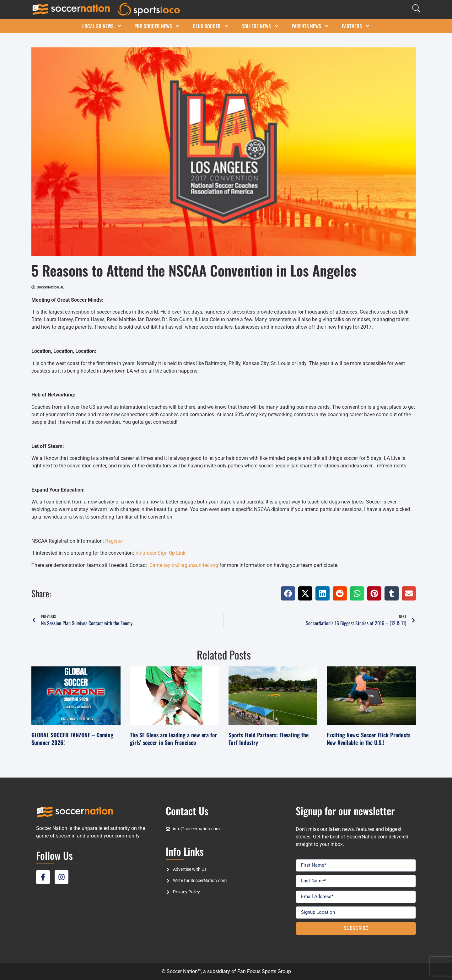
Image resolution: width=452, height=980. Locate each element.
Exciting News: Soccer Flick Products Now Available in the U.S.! (369, 738)
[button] (288, 593)
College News (260, 26)
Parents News (310, 26)
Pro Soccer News (157, 26)
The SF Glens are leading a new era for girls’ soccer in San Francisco (173, 738)
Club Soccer (211, 26)
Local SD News (102, 26)
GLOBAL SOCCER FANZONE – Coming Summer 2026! (72, 738)
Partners (356, 26)
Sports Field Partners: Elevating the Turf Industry (269, 738)
